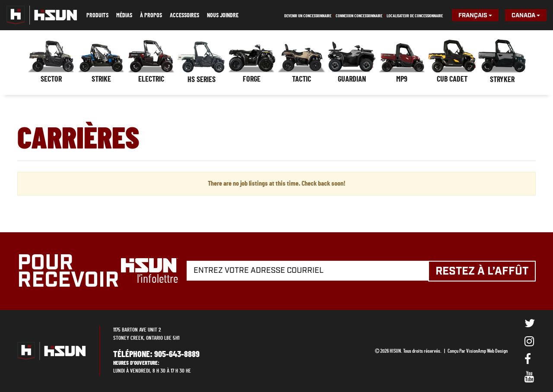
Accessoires (184, 16)
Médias (124, 16)
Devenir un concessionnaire (308, 16)
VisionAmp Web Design (487, 351)
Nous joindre (223, 16)
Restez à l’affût (484, 272)
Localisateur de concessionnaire (415, 16)
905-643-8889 (177, 354)
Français (475, 16)
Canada (526, 16)
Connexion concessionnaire (359, 16)
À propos (151, 16)
